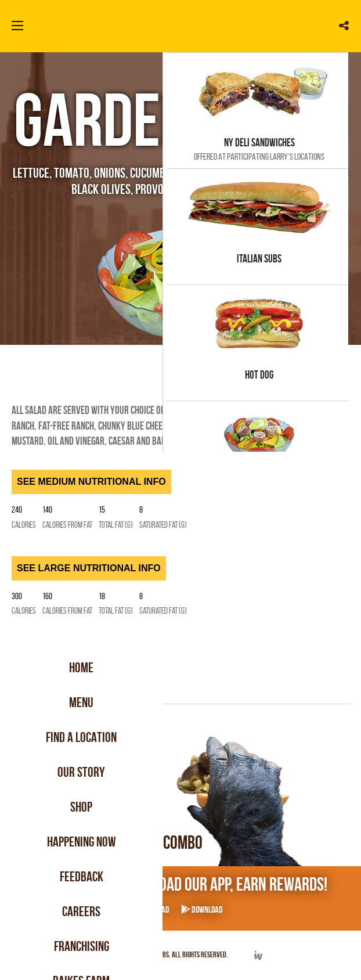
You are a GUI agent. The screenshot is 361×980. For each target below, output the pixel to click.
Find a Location (81, 737)
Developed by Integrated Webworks (258, 955)
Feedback (82, 877)
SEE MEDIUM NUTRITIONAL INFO (91, 482)
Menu (81, 702)
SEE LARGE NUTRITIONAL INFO (89, 568)
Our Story (81, 772)
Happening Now (82, 842)
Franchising (82, 946)
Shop (81, 807)
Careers (81, 911)
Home (81, 668)
